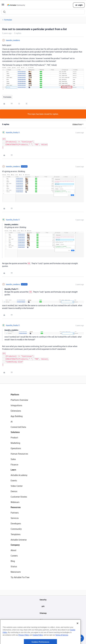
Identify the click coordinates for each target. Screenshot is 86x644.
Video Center (17, 486)
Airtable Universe (19, 540)
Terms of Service (62, 642)
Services (15, 518)
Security (43, 600)
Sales (13, 459)
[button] (3, 5)
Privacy (43, 620)
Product (14, 438)
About (13, 550)
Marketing (15, 443)
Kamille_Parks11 (13, 132)
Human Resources (19, 454)
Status (14, 566)
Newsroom (16, 572)
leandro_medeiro (13, 40)
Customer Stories (19, 497)
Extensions (16, 411)
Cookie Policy (38, 642)
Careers (14, 556)
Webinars (15, 502)
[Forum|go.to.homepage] (16, 5)
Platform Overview (19, 400)
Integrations (16, 405)
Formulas (8, 20)
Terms (43, 627)
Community (16, 529)
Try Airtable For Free (20, 577)
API (43, 606)
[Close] (78, 631)
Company (15, 545)
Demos (14, 491)
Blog (13, 561)
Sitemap (43, 613)
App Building (17, 416)
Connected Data (18, 427)
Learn (13, 470)
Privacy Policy (24, 642)
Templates (16, 534)
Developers (16, 524)
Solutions (15, 432)
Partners (15, 513)
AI (12, 422)
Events (14, 481)
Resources (16, 507)
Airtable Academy (19, 475)
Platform (15, 395)
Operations (16, 448)
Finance (14, 465)
